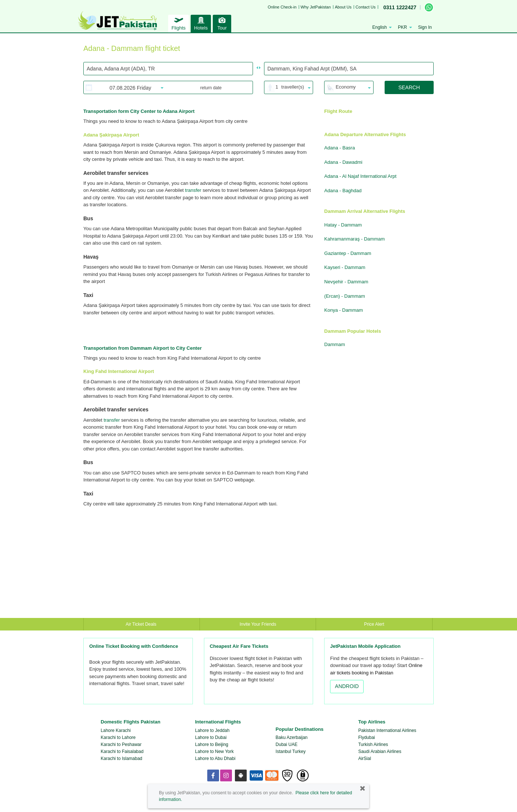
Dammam (334, 344)
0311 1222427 (400, 7)
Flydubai (366, 737)
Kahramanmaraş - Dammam (354, 239)
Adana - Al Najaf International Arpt (360, 176)
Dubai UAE (286, 744)
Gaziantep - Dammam (348, 253)
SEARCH (409, 87)
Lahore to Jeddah (212, 730)
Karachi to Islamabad (122, 759)
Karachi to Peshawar (121, 744)
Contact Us (365, 7)
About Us (343, 7)
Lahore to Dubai (211, 737)
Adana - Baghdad (343, 191)
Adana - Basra (339, 148)
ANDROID (347, 686)
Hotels (201, 23)
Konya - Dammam (343, 310)
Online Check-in (282, 7)
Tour (222, 23)
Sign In (425, 27)
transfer (193, 190)
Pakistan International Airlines (387, 730)
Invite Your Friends (258, 624)
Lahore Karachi (116, 730)
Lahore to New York (214, 751)
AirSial (365, 759)
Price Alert (374, 624)
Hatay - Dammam (343, 225)
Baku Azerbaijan (292, 737)
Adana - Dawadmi (343, 162)
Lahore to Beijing (212, 744)
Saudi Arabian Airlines (380, 751)
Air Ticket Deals (142, 624)
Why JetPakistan (316, 7)
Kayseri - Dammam (345, 267)
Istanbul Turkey (290, 751)
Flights (178, 23)
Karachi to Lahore (118, 737)
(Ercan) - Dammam (345, 296)
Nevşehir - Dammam (346, 282)
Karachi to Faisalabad (122, 751)
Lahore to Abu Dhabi (215, 759)
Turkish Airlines (373, 744)
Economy (346, 87)
